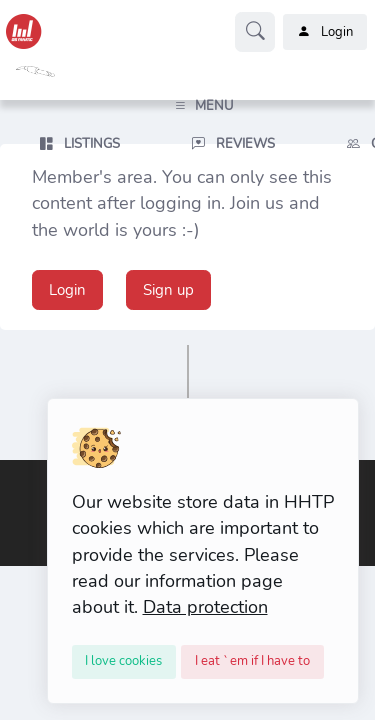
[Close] (124, 662)
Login (325, 32)
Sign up (168, 290)
